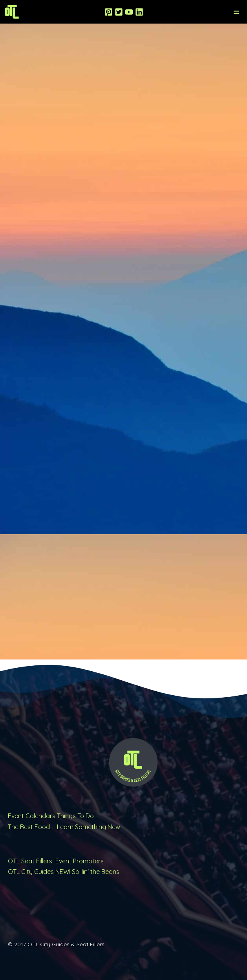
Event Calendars (32, 816)
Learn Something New (89, 827)
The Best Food (29, 827)
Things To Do (75, 816)
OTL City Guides (31, 872)
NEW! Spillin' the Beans (87, 872)
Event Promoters (80, 861)
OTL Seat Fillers (30, 861)
